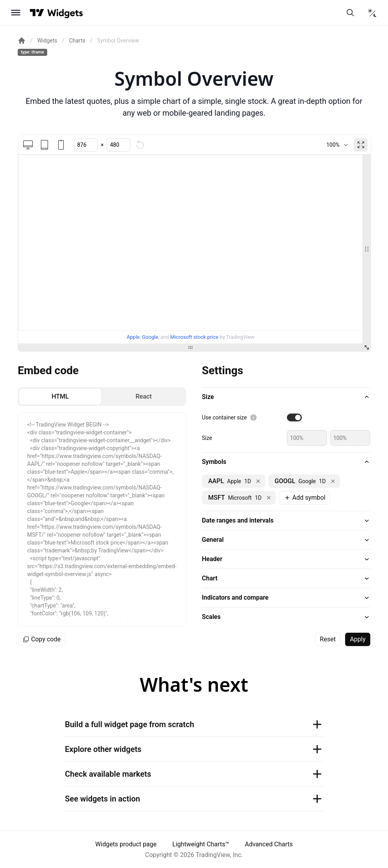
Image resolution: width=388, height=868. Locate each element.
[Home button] (65, 13)
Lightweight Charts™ (201, 844)
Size (207, 438)
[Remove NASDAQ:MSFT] (269, 498)
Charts (77, 41)
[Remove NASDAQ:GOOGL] (333, 481)
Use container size (224, 417)
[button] (286, 397)
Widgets (47, 41)
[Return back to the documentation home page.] (22, 41)
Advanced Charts (269, 844)
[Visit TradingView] (37, 13)
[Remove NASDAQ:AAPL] (258, 481)
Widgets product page (126, 844)
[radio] (60, 397)
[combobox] (337, 145)
